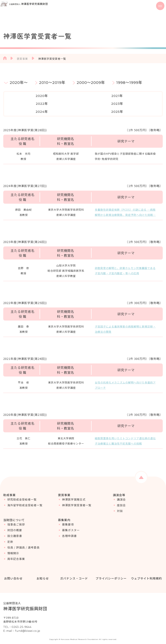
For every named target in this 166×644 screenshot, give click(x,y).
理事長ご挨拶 (16, 521)
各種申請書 (69, 533)
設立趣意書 (15, 533)
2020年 (20, 96)
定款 (10, 539)
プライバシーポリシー (110, 573)
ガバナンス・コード (73, 573)
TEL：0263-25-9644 (17, 622)
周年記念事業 (16, 556)
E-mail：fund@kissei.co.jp (22, 626)
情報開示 (13, 550)
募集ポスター (71, 527)
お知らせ (42, 573)
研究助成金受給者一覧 (22, 494)
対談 (120, 505)
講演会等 (119, 487)
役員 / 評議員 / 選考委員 (23, 544)
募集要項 (68, 521)
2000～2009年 (91, 83)
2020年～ (19, 83)
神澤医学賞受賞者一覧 (77, 500)
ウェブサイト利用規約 (146, 573)
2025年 (20, 104)
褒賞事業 (22, 59)
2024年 (146, 96)
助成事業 (9, 487)
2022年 (83, 96)
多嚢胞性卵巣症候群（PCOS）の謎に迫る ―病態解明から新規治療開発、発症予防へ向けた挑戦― (125, 204)
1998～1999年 (129, 83)
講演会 (121, 494)
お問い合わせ (13, 573)
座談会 (121, 500)
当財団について (14, 515)
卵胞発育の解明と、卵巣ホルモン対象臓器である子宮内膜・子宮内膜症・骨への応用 (125, 263)
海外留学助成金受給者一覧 (25, 500)
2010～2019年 (52, 83)
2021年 (51, 96)
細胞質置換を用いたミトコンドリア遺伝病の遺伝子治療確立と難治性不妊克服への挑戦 (125, 433)
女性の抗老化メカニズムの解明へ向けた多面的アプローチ (125, 377)
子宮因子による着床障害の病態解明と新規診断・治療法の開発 (125, 321)
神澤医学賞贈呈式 (74, 494)
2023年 (115, 96)
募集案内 (64, 515)
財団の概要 (15, 527)
